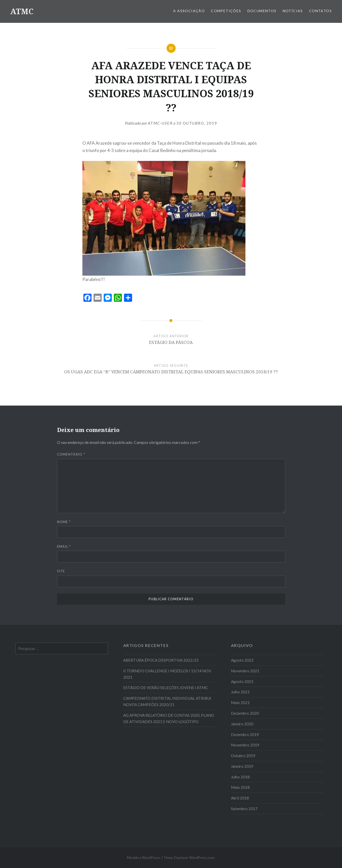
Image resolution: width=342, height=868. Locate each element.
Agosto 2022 (242, 660)
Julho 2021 (240, 692)
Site (61, 571)
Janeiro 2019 (242, 766)
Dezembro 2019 (245, 735)
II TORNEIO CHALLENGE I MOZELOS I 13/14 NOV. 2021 (167, 674)
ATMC (22, 11)
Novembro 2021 (245, 671)
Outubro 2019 (243, 756)
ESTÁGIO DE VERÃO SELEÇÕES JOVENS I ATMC (166, 688)
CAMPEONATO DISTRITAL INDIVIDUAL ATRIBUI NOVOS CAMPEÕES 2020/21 (167, 701)
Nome (64, 522)
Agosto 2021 (242, 681)
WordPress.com (202, 857)
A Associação (189, 11)
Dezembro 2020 (245, 713)
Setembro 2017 (244, 809)
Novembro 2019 (245, 745)
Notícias (293, 11)
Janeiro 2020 (242, 724)
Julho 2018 (240, 777)
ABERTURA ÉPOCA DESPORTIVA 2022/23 (161, 660)
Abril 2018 (240, 798)
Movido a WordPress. (144, 857)
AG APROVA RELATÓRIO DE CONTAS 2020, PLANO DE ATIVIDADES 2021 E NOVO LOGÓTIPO (169, 718)
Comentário (71, 454)
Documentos (262, 11)
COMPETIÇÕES (226, 11)
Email (64, 546)
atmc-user (160, 123)
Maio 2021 (240, 703)
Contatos (320, 11)
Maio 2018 (240, 787)
